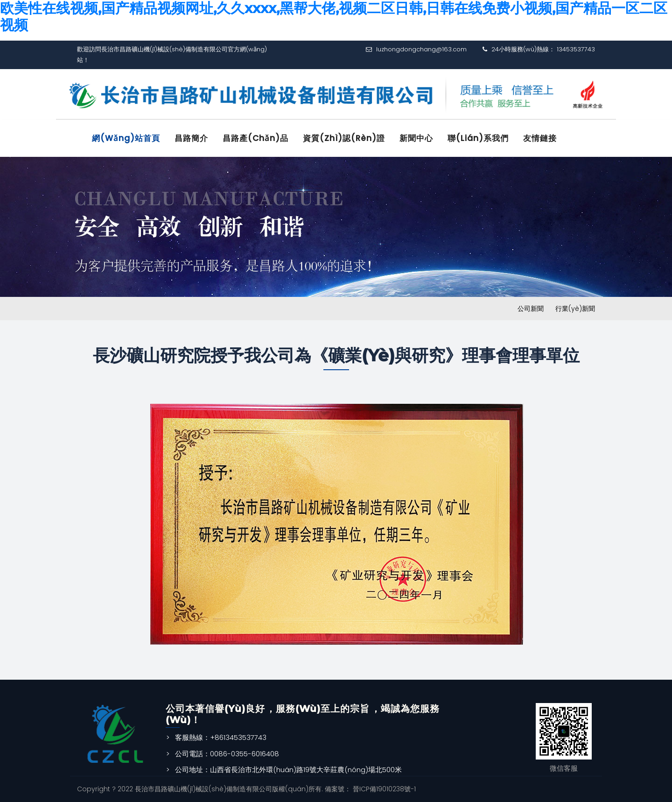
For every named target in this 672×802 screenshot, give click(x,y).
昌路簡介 (191, 138)
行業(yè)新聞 (575, 309)
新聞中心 (416, 138)
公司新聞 (531, 309)
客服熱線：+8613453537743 (221, 737)
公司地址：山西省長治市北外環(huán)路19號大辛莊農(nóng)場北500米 (288, 770)
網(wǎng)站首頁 (126, 138)
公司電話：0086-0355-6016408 (227, 754)
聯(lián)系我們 (478, 138)
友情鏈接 (540, 138)
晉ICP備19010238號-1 (383, 789)
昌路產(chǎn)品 (255, 138)
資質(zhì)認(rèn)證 (344, 138)
